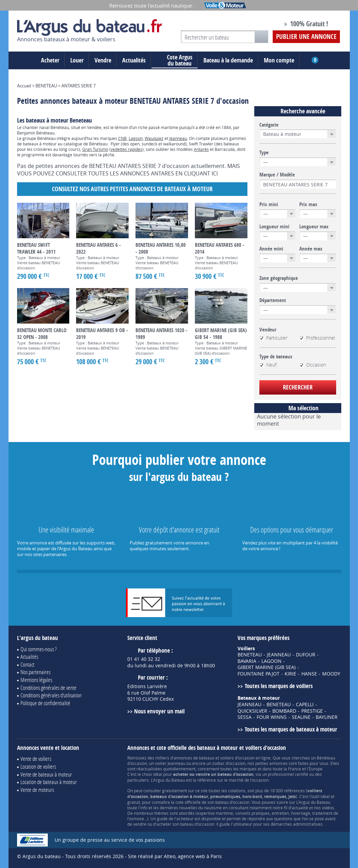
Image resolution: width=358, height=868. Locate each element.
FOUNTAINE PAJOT (259, 674)
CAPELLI (305, 705)
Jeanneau (178, 138)
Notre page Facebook (265, 25)
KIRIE (290, 674)
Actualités (134, 60)
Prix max (308, 204)
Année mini (271, 249)
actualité (300, 808)
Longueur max (314, 227)
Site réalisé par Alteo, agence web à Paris (175, 856)
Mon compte (279, 60)
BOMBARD (284, 711)
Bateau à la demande (228, 60)
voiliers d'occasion (237, 758)
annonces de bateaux (194, 758)
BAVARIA (247, 661)
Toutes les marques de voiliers (279, 686)
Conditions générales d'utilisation (51, 695)
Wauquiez (154, 138)
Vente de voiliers (36, 759)
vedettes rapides (126, 149)
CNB (122, 138)
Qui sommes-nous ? (39, 649)
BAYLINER (327, 717)
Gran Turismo (95, 149)
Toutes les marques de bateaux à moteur (291, 729)
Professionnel (317, 338)
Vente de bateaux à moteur (46, 774)
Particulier (273, 338)
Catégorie (269, 125)
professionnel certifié (288, 774)
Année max (311, 249)
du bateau (175, 60)
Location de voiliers (38, 766)
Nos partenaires (35, 672)
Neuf (268, 365)
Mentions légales (36, 680)
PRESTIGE (312, 711)
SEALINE (301, 717)
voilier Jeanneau (170, 763)
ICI (215, 173)
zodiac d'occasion (229, 763)
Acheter (50, 60)
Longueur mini (274, 227)
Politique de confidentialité (45, 703)
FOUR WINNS (272, 717)
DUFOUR (306, 655)
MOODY (331, 674)
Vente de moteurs (37, 790)
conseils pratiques (252, 813)
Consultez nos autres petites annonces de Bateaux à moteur (132, 189)
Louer (77, 60)
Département (273, 300)
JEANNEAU (279, 655)
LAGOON (271, 661)
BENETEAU (250, 655)
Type (264, 153)
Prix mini (269, 204)
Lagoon (136, 138)
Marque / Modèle (277, 175)
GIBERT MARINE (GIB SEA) (267, 667)
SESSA (245, 717)
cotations (237, 791)
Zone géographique (279, 278)
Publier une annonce (306, 37)
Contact (27, 664)
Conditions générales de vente (48, 688)
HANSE (309, 674)
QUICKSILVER (252, 711)
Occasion (313, 365)
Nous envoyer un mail (159, 711)
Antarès (201, 149)
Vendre (103, 60)
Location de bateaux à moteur (49, 782)
